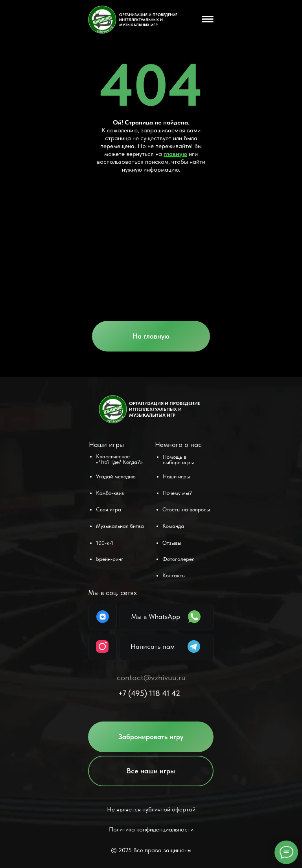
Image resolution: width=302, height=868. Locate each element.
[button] (151, 737)
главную (175, 154)
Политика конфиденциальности (151, 829)
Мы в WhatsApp (156, 616)
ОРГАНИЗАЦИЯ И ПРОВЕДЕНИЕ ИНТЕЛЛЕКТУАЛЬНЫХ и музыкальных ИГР (148, 20)
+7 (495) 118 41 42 (149, 693)
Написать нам (153, 646)
